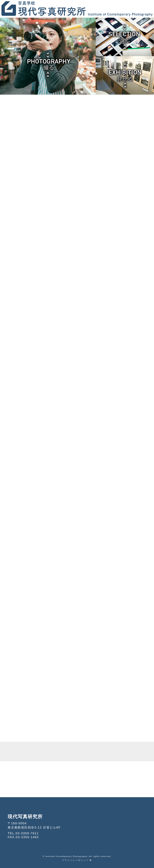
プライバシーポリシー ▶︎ (77, 860)
